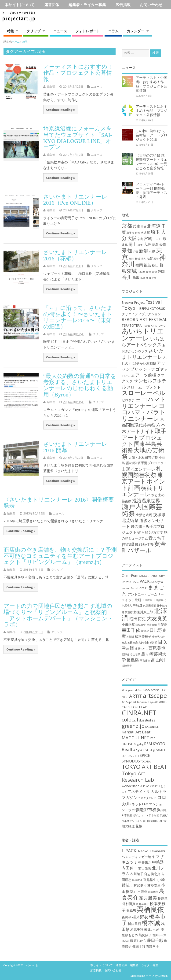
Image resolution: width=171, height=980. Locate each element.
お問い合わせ (151, 5)
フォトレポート (88, 31)
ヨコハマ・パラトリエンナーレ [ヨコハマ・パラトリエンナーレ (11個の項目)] (144, 412)
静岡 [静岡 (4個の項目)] (161, 271)
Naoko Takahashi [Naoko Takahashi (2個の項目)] (151, 851)
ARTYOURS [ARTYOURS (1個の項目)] (161, 702)
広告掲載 (123, 5)
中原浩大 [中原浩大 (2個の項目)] (127, 606)
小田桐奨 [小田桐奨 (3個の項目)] (128, 624)
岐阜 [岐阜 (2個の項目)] (125, 245)
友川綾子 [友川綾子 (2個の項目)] (137, 874)
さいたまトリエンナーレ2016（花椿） (75, 255)
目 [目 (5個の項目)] (160, 642)
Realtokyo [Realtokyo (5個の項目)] (132, 749)
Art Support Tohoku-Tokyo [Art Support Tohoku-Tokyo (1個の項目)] (138, 702)
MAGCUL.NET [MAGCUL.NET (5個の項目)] (135, 738)
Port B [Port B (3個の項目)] (142, 588)
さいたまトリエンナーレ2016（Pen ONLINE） (75, 200)
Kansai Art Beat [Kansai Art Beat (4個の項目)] (136, 732)
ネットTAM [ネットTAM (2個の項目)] (140, 804)
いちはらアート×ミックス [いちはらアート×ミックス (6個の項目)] (143, 342)
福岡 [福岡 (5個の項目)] (139, 265)
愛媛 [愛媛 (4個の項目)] (163, 244)
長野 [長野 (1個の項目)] (149, 272)
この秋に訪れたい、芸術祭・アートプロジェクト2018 (151, 135)
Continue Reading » (61, 110)
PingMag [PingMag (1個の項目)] (138, 744)
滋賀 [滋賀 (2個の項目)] (150, 259)
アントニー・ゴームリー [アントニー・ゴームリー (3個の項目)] (146, 594)
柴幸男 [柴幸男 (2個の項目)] (156, 637)
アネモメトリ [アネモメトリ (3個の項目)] (139, 791)
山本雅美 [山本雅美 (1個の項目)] (153, 892)
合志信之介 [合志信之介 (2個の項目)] (152, 874)
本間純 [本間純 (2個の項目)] (130, 637)
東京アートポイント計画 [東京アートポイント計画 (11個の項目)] (144, 481)
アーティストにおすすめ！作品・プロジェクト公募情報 (78, 73)
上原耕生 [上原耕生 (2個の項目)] (147, 600)
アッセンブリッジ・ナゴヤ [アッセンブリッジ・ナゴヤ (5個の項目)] (143, 366)
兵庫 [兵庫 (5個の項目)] (136, 226)
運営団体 (52, 5)
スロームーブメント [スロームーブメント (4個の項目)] (144, 387)
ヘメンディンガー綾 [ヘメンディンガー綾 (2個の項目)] (136, 857)
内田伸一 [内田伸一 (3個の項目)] (130, 868)
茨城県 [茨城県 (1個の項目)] (141, 272)
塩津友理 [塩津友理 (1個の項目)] (137, 880)
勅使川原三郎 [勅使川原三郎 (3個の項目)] (143, 612)
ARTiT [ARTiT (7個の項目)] (136, 696)
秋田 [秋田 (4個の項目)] (155, 265)
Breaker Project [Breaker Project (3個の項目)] (133, 302)
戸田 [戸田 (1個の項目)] (136, 252)
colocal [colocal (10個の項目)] (130, 719)
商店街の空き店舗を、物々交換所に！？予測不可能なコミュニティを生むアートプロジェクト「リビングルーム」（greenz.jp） (60, 556)
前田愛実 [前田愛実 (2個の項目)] (145, 868)
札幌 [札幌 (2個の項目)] (152, 251)
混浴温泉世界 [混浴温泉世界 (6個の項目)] (146, 501)
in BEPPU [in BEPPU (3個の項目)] (142, 309)
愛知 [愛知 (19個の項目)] (127, 251)
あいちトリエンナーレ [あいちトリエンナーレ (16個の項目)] (143, 334)
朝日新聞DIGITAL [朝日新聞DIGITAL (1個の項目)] (153, 821)
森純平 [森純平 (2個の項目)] (127, 917)
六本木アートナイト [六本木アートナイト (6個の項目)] (144, 428)
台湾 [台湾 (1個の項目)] (138, 233)
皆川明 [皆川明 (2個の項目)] (153, 643)
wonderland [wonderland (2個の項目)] (131, 786)
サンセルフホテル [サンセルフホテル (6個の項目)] (144, 384)
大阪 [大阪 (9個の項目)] (132, 238)
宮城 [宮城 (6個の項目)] (148, 239)
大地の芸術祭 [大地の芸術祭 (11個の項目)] (143, 453)
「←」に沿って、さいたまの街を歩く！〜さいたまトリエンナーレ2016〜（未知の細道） (78, 317)
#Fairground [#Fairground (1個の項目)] (129, 690)
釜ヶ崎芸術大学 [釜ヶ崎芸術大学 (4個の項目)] (150, 532)
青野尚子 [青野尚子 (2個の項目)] (153, 946)
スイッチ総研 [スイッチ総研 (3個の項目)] (131, 600)
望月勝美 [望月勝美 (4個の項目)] (148, 898)
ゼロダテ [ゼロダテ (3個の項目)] (128, 400)
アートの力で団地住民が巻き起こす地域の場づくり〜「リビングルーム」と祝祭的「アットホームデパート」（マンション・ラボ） (58, 615)
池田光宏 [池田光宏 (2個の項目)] (133, 643)
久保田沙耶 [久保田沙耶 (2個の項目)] (150, 606)
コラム (113, 31)
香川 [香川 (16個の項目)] (127, 277)
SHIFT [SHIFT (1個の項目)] (136, 756)
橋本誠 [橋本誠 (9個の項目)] (151, 923)
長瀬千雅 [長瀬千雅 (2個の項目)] (139, 946)
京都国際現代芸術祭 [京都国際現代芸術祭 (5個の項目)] (143, 422)
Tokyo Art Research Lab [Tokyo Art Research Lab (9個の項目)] (138, 776)
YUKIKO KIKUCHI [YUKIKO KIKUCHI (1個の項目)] (150, 786)
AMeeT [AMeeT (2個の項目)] (156, 690)
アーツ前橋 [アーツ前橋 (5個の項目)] (146, 375)
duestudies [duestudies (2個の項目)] (147, 720)
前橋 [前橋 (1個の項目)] (143, 227)
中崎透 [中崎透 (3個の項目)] (138, 605)
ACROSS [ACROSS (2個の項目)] (144, 690)
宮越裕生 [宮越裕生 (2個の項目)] (150, 880)
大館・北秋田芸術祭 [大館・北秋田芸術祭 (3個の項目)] (143, 457)
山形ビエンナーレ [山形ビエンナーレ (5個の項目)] (138, 469)
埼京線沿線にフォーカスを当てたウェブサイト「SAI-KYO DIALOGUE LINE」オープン (78, 138)
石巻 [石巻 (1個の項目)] (156, 259)
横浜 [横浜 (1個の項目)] (138, 259)
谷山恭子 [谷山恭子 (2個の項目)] (135, 655)
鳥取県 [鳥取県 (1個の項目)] (144, 278)
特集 (11, 31)
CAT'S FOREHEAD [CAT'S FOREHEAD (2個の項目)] (135, 707)
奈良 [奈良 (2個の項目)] (140, 239)
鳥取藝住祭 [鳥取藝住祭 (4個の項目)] (144, 544)
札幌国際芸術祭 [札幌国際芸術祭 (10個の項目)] (142, 472)
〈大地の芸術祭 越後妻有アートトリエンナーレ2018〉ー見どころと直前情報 (151, 162)
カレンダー (136, 31)
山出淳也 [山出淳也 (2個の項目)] (141, 892)
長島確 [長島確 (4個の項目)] (133, 660)
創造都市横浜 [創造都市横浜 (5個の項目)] (148, 809)
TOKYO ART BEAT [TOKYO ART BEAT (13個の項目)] (144, 767)
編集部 (51, 87)
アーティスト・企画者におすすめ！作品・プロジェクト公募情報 (151, 84)
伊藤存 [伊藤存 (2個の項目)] (129, 612)
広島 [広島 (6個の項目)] (147, 244)
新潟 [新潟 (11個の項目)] (144, 251)
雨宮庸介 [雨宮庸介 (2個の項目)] (145, 661)
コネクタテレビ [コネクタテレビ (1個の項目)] (147, 798)
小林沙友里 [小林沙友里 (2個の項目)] (152, 885)
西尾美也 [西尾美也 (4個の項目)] (157, 648)
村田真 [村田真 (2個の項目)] (131, 904)
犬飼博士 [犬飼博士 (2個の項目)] (144, 643)
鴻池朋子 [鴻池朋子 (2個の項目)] (127, 666)
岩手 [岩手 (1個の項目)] (140, 245)
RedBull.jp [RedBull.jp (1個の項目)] (149, 750)
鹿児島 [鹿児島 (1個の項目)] (153, 278)
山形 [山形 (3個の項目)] (163, 239)
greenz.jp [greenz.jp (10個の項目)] (133, 726)
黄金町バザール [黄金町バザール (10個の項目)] (144, 547)
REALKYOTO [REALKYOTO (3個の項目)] (155, 744)
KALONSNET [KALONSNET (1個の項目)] (153, 727)
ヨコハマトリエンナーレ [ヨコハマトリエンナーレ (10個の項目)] (144, 402)
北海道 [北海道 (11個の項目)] (154, 226)
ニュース (60, 31)
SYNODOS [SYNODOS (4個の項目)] (131, 761)
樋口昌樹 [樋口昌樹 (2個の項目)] (135, 924)
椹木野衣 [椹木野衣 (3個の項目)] (140, 917)
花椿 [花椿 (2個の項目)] (139, 826)
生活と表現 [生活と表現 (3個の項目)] (144, 515)
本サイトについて (20, 5)
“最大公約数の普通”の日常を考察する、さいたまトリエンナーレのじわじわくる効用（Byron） (80, 385)
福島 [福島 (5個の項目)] (147, 265)
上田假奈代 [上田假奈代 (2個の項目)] (159, 600)
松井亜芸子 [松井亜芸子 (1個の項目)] (143, 904)
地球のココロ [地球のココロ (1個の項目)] (140, 815)
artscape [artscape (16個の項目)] (155, 695)
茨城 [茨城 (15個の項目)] (132, 271)
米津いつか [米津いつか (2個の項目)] (152, 930)
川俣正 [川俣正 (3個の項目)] (162, 624)
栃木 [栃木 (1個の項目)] (132, 259)
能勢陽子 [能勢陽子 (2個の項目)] (145, 935)
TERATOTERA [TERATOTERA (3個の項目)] (132, 325)
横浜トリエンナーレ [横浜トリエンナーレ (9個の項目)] (143, 491)
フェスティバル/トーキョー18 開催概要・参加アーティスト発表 (151, 190)
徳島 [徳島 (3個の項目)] (155, 245)
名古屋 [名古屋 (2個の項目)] (145, 233)
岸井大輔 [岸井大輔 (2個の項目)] (152, 625)
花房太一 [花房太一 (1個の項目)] (158, 935)
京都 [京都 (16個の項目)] (127, 226)
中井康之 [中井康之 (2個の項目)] (145, 862)
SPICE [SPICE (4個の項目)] (145, 755)
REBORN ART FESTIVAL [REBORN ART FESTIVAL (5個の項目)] (144, 319)
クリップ (33, 31)
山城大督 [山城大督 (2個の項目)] (141, 625)
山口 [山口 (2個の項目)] (156, 239)
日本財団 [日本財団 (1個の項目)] (154, 815)
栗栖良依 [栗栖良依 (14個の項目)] (150, 909)
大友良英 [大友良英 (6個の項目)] (157, 618)
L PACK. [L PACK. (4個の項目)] (144, 581)
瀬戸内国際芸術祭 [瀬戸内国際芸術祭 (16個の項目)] (142, 510)
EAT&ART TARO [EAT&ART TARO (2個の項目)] (148, 576)
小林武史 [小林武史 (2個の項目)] (137, 885)
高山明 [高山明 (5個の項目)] (158, 660)
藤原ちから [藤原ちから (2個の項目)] (141, 649)
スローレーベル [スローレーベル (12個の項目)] (144, 393)
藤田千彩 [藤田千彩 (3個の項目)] (155, 940)
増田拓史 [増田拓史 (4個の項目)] (138, 619)
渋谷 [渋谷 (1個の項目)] (143, 259)
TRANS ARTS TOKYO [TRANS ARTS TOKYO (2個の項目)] (154, 326)
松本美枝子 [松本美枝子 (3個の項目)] (143, 636)
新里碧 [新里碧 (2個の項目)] (145, 631)
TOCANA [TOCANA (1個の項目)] (146, 762)
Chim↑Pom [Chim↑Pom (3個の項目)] (130, 575)
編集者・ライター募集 (87, 5)
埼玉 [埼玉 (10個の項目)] (155, 232)
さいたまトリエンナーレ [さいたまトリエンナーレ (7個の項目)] (143, 353)
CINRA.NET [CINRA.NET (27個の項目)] (139, 713)
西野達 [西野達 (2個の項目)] (126, 655)
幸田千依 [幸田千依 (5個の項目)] (131, 630)
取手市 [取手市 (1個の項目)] (130, 233)
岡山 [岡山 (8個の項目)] (133, 244)
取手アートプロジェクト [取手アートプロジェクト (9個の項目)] (144, 437)
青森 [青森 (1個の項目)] (154, 272)
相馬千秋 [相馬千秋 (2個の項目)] (137, 930)
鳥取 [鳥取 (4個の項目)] (136, 277)
